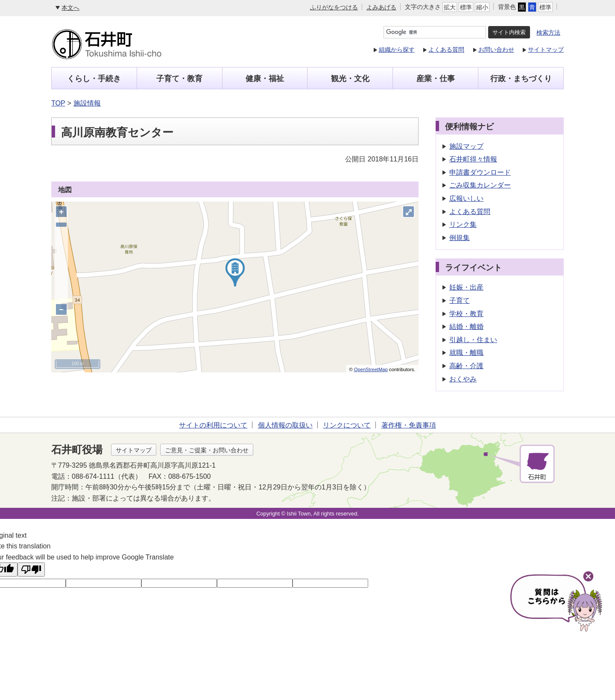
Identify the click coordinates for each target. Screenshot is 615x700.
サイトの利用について (213, 425)
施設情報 (87, 103)
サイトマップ (546, 50)
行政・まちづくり (521, 79)
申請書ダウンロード (480, 172)
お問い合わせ (496, 50)
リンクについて (347, 425)
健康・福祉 (265, 79)
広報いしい (466, 198)
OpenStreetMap (371, 369)
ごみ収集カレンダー (480, 185)
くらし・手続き (94, 79)
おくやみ (463, 379)
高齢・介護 (466, 366)
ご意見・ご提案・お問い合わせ (207, 450)
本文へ (70, 8)
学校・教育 (466, 314)
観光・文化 (350, 79)
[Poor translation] (31, 570)
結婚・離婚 (466, 327)
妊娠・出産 (466, 287)
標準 (466, 7)
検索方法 (548, 32)
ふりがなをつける (334, 7)
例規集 (460, 238)
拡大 (450, 7)
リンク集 (463, 224)
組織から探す (397, 50)
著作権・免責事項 (409, 425)
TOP (58, 103)
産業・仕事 (436, 79)
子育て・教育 (179, 79)
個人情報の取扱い (285, 425)
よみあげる (381, 7)
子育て (460, 300)
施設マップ (466, 146)
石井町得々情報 (473, 159)
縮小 (482, 7)
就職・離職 (466, 353)
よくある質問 (446, 50)
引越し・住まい (473, 340)
